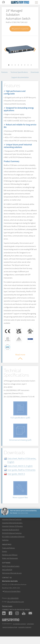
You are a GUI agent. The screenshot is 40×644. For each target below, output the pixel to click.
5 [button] (22, 65)
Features (4, 72)
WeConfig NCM (7, 570)
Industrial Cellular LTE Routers (12, 526)
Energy (5, 551)
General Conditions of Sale (10, 627)
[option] (20, 49)
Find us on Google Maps (12, 591)
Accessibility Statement (25, 627)
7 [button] (28, 65)
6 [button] (25, 65)
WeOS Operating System (11, 566)
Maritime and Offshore (10, 555)
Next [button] (35, 50)
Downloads (35, 72)
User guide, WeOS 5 (16, 474)
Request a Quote (20, 29)
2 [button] (12, 65)
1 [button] (9, 65)
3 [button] (15, 65)
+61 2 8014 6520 (13, 598)
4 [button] (18, 65)
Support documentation (20, 77)
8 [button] (31, 65)
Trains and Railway (8, 548)
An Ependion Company (19, 624)
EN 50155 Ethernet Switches (12, 533)
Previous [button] (5, 50)
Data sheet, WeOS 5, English (20, 466)
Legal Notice (30, 624)
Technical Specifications (19, 72)
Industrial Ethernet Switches (12, 519)
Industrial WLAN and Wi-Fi (11, 530)
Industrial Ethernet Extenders (12, 523)
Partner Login (7, 606)
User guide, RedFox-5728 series (21, 470)
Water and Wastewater (10, 558)
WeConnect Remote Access (12, 573)
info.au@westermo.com (16, 602)
